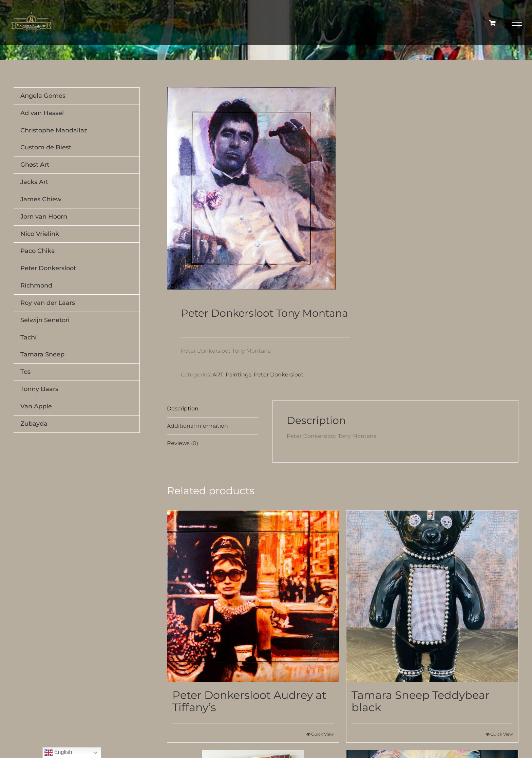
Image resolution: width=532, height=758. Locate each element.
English (58, 753)
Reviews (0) (183, 443)
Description (183, 409)
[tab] (213, 409)
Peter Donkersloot (279, 375)
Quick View (322, 734)
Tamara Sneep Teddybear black (421, 701)
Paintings (239, 375)
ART (218, 375)
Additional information (197, 426)
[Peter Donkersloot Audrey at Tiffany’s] (253, 596)
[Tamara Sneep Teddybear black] (432, 596)
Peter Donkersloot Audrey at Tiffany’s (249, 701)
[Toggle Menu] (517, 23)
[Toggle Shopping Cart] (492, 23)
